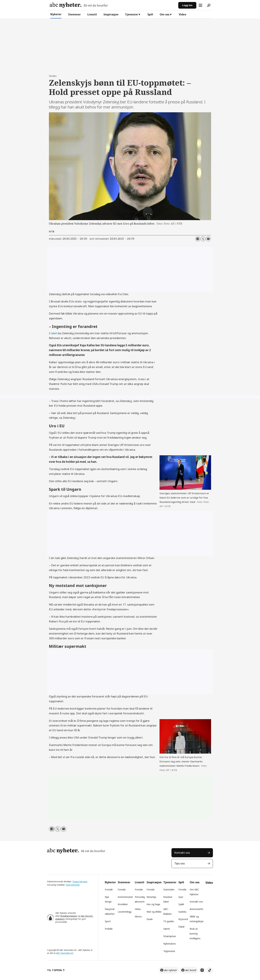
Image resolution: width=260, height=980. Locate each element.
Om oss (165, 14)
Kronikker (123, 904)
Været (167, 929)
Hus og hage (153, 904)
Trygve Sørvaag (80, 882)
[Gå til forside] (79, 5)
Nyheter (56, 14)
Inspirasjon (111, 14)
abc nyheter (171, 970)
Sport (108, 921)
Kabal (181, 927)
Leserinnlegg (125, 912)
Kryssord (183, 919)
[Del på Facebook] (198, 239)
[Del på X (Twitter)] (203, 239)
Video (182, 14)
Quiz (181, 897)
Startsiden (169, 889)
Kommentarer (125, 897)
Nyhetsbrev (170, 944)
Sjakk (181, 904)
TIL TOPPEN (54, 970)
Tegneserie (169, 951)
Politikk (109, 929)
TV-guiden (169, 921)
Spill (150, 14)
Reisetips (151, 897)
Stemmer (74, 14)
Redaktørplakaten (69, 916)
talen (54, 333)
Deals (150, 919)
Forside (109, 889)
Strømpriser (170, 936)
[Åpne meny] (200, 5)
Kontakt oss (182, 853)
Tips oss (179, 863)
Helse (138, 909)
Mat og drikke (154, 912)
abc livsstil (191, 970)
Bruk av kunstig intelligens (195, 934)
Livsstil (92, 14)
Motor (138, 916)
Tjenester (132, 14)
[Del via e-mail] (208, 239)
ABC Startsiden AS (65, 953)
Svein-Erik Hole (73, 885)
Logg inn (187, 5)
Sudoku (182, 912)
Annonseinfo (196, 909)
